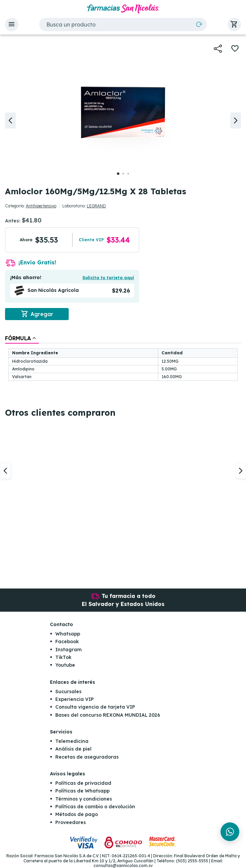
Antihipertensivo (41, 206)
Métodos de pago (77, 814)
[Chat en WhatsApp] (230, 832)
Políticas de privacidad (83, 783)
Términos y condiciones (84, 799)
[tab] (22, 338)
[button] (12, 24)
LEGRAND (96, 206)
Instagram (69, 650)
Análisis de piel (73, 749)
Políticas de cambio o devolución (95, 807)
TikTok (63, 657)
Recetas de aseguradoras (87, 757)
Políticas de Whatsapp (82, 791)
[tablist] (123, 359)
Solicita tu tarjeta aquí (108, 278)
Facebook (67, 642)
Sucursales (68, 692)
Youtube (65, 665)
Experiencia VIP (75, 699)
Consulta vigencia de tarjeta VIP (95, 707)
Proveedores (71, 822)
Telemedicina (72, 741)
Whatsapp (68, 634)
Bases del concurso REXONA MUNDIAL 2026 (108, 715)
